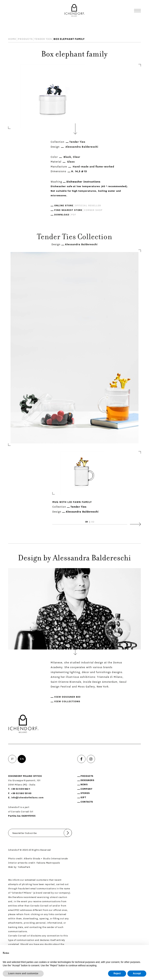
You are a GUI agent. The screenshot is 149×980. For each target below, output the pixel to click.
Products (25, 39)
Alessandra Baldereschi (82, 147)
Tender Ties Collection (74, 238)
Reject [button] (117, 973)
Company (86, 789)
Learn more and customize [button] (23, 973)
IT (12, 759)
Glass (71, 162)
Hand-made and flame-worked (93, 167)
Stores (85, 793)
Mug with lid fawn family (72, 502)
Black (67, 157)
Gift (83, 797)
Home (12, 39)
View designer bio (67, 697)
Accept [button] (137, 973)
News (84, 784)
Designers (87, 780)
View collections (67, 702)
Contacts (87, 802)
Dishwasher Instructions (83, 182)
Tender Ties (43, 39)
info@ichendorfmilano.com (27, 798)
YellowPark (24, 867)
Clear (77, 157)
